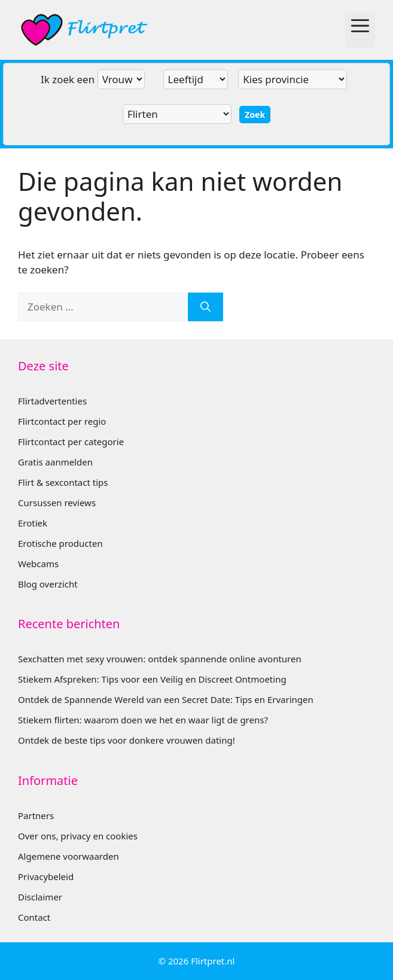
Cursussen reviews (57, 503)
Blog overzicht (48, 584)
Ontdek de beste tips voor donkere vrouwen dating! (127, 740)
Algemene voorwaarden (68, 856)
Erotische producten (60, 543)
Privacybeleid (46, 876)
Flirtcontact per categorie (71, 442)
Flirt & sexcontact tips (63, 482)
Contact (34, 917)
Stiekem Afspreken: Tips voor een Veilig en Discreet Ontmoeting (152, 679)
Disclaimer (40, 897)
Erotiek (33, 523)
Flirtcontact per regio (62, 421)
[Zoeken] (205, 307)
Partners (36, 815)
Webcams (38, 564)
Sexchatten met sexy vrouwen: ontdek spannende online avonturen (160, 659)
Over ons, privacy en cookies (78, 836)
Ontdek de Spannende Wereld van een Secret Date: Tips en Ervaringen (166, 699)
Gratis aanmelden (55, 462)
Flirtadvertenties (52, 401)
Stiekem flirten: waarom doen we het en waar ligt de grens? (143, 720)
